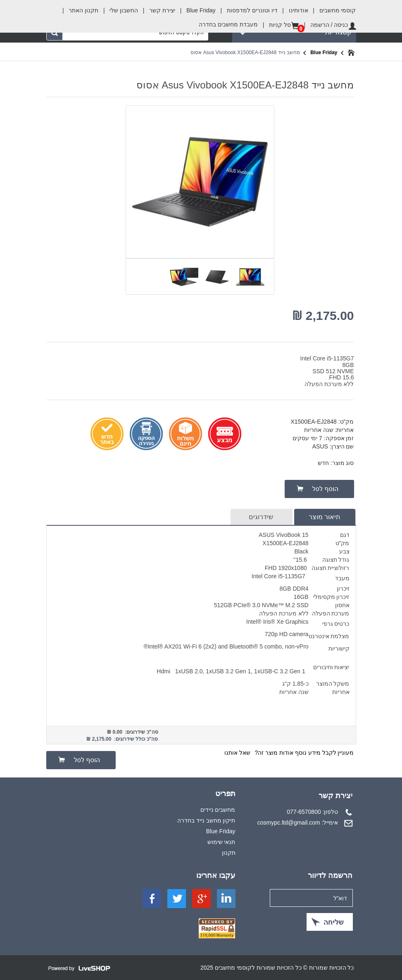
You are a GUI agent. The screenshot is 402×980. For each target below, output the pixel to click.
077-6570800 (304, 812)
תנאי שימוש (221, 842)
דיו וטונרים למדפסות (247, 10)
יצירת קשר (157, 10)
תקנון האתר (78, 10)
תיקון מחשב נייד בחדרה (206, 820)
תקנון (229, 853)
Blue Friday (195, 10)
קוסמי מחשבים (332, 8)
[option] (249, 276)
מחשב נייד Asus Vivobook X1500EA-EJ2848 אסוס (245, 52)
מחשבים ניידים (218, 810)
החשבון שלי (118, 10)
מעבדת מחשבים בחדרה (228, 24)
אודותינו (293, 10)
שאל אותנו (237, 753)
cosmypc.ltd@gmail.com (289, 823)
